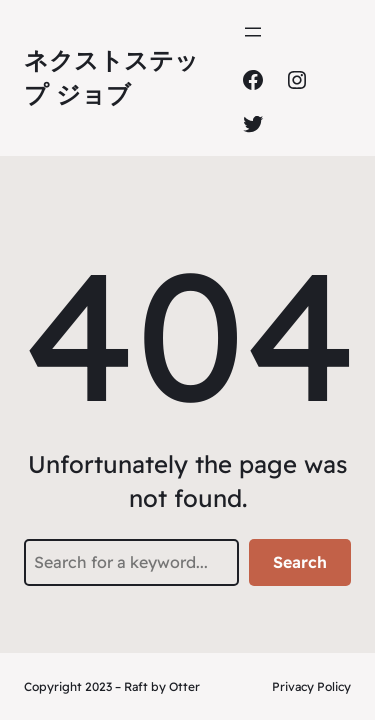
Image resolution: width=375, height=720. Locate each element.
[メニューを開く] (253, 32)
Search (300, 562)
